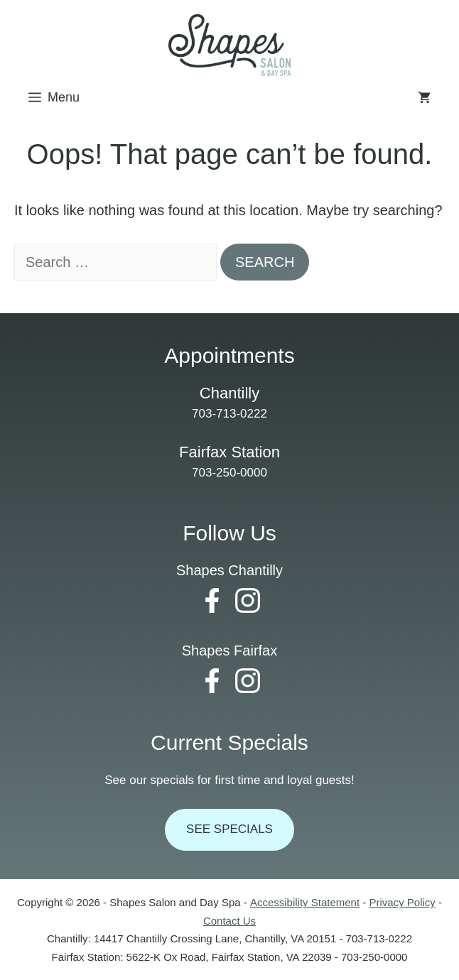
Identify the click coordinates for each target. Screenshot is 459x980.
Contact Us (229, 921)
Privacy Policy (402, 902)
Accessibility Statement (305, 902)
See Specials (229, 829)
